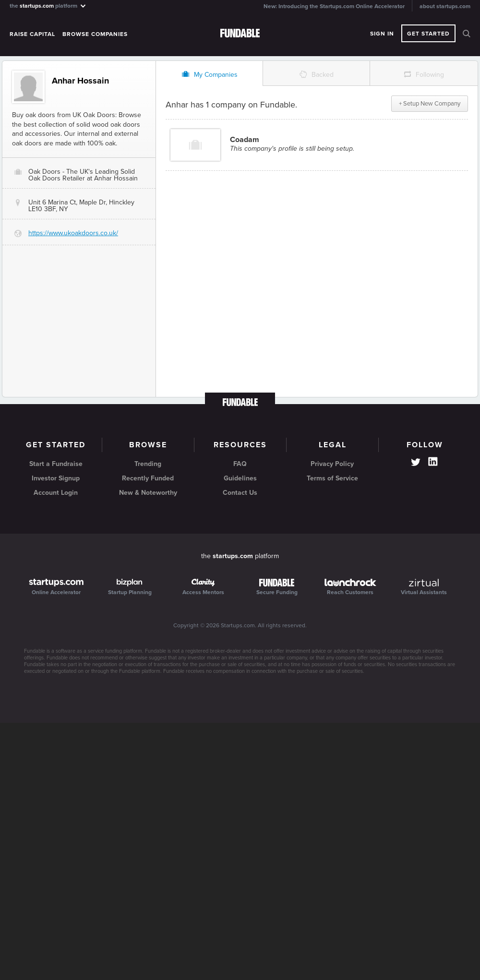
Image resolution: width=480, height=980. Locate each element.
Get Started (428, 34)
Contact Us (240, 493)
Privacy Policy (332, 464)
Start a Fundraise (56, 464)
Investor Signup (56, 478)
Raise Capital (32, 34)
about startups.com (445, 6)
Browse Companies (95, 34)
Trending (148, 464)
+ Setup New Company (430, 104)
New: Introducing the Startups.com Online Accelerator (334, 6)
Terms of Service (332, 478)
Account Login (56, 493)
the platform (48, 6)
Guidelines (240, 478)
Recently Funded (148, 478)
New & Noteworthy (148, 493)
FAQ (240, 464)
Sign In (382, 34)
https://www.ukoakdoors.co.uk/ (73, 233)
